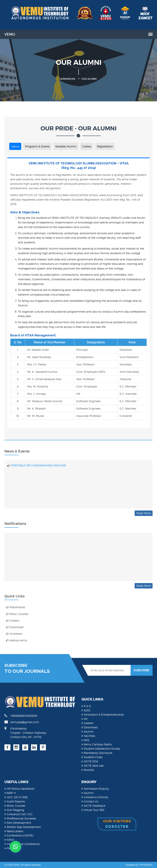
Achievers (14, 634)
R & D (86, 706)
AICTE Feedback (93, 806)
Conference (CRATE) (19, 835)
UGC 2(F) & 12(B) (16, 797)
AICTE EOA (90, 761)
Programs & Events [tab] (37, 146)
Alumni (87, 732)
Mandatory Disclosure (97, 753)
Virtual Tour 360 (93, 810)
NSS (85, 740)
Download (15, 627)
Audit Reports (15, 801)
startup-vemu (17, 640)
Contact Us (90, 801)
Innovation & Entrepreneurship (103, 714)
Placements (16, 607)
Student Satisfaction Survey (101, 749)
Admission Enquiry (95, 789)
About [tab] (15, 146)
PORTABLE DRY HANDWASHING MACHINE (39, 475)
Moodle (88, 770)
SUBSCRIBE (142, 670)
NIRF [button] (10, 793)
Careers (13, 620)
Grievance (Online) (95, 797)
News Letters (14, 831)
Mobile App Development (23, 827)
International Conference (22, 844)
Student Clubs (92, 757)
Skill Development (18, 823)
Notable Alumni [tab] (66, 146)
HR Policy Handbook (19, 789)
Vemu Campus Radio (97, 744)
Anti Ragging (14, 810)
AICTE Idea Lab (92, 766)
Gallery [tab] (87, 146)
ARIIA (9, 840)
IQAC (86, 710)
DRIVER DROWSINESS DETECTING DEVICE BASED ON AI (48, 466)
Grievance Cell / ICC (19, 814)
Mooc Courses (17, 614)
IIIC (85, 719)
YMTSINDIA (146, 865)
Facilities (88, 736)
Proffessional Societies (20, 818)
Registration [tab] (105, 146)
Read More (144, 513)
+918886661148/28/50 (21, 716)
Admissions (68, 79)
